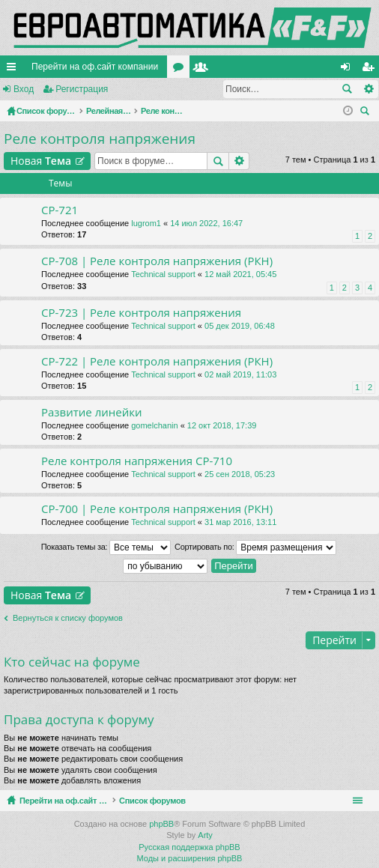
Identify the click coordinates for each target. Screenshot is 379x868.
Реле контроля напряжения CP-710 (137, 461)
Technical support (163, 274)
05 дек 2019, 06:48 (240, 326)
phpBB (161, 824)
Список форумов (188, 801)
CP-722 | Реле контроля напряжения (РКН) (157, 361)
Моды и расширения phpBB (190, 858)
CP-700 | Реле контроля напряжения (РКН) (157, 509)
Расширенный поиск (368, 89)
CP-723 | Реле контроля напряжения (141, 313)
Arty (205, 835)
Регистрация (82, 89)
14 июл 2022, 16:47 (206, 223)
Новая (41, 161)
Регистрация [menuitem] (371, 70)
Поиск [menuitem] (367, 113)
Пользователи (204, 70)
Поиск (347, 89)
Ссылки (14, 70)
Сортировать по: (255, 547)
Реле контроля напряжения (100, 139)
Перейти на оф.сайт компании (95, 67)
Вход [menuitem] (349, 70)
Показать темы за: (106, 547)
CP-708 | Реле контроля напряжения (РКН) (157, 261)
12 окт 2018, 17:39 (222, 425)
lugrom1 (146, 223)
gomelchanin (154, 425)
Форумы (181, 70)
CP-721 (60, 210)
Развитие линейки (92, 412)
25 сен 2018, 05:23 (240, 474)
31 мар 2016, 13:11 (240, 522)
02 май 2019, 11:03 (240, 374)
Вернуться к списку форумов (68, 618)
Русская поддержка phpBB (189, 847)
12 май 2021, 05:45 (240, 274)
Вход (24, 89)
